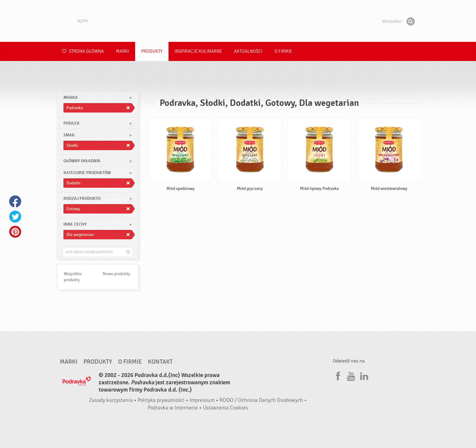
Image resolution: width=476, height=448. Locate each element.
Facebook (15, 201)
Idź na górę (399, 337)
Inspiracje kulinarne (198, 51)
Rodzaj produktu (82, 199)
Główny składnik (82, 161)
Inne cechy (75, 224)
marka (71, 98)
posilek (71, 123)
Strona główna (83, 51)
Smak (69, 135)
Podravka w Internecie (173, 408)
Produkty (152, 51)
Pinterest (15, 232)
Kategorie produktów (87, 173)
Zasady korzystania (111, 400)
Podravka (238, 21)
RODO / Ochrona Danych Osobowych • (263, 400)
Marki (122, 51)
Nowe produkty (117, 274)
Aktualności (248, 51)
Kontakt (160, 362)
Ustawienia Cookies (225, 408)
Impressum (202, 400)
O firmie (283, 51)
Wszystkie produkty (73, 277)
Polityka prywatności (161, 400)
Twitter (15, 217)
